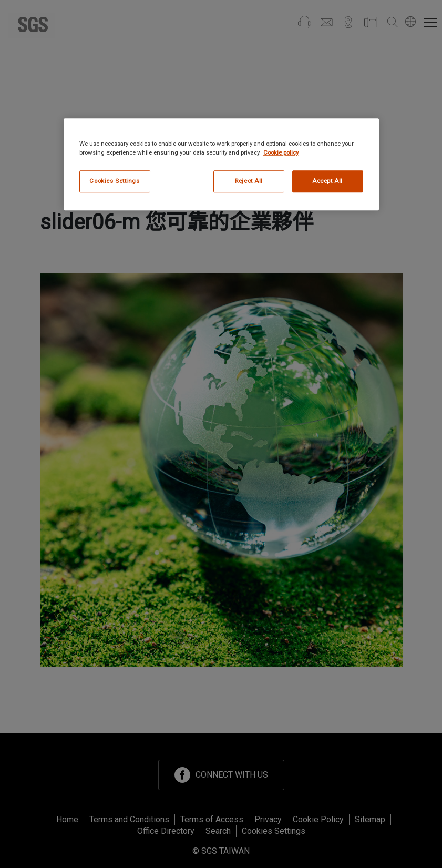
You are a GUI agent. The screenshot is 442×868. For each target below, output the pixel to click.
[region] (221, 164)
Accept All (327, 181)
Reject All (249, 181)
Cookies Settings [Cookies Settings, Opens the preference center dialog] (114, 181)
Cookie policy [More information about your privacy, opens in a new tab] (281, 152)
